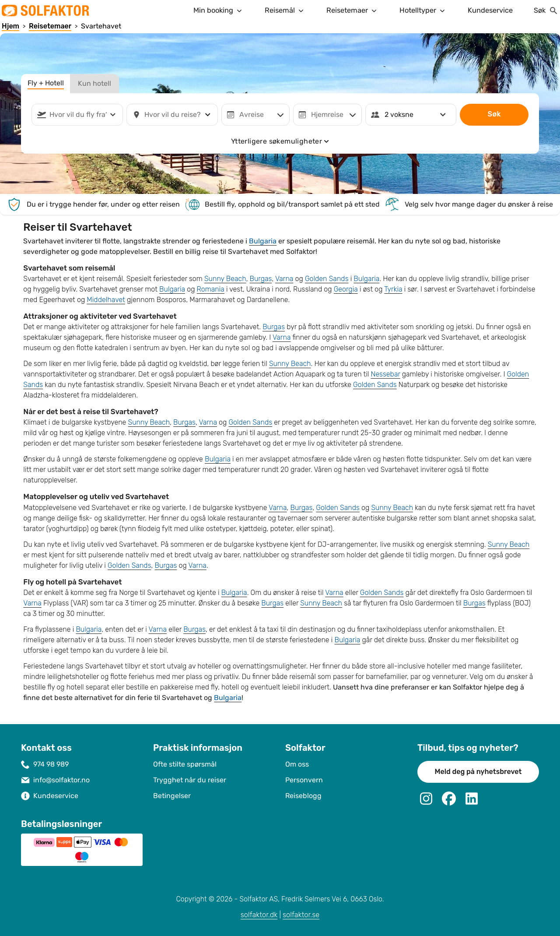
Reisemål (285, 11)
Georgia (346, 289)
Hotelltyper (423, 11)
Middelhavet (106, 300)
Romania (211, 289)
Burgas (261, 279)
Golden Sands (327, 279)
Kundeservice (490, 10)
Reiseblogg (303, 796)
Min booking (219, 11)
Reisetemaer (352, 11)
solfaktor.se (301, 915)
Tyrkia (393, 289)
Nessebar (385, 374)
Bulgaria (263, 241)
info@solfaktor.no (61, 780)
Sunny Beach (225, 279)
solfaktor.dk (259, 915)
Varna (284, 279)
